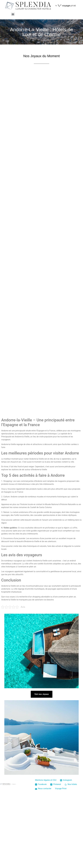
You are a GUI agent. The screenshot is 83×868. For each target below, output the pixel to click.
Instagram (66, 780)
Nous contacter (43, 789)
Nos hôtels (71, 784)
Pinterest (56, 784)
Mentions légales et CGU (46, 780)
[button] (13, 14)
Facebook (41, 784)
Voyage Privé (61, 789)
